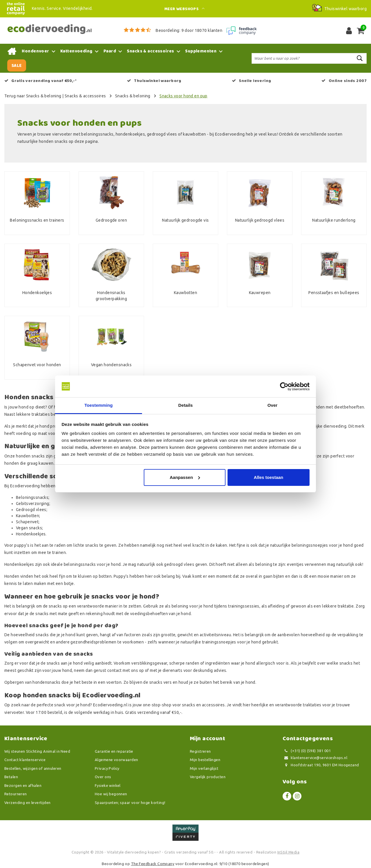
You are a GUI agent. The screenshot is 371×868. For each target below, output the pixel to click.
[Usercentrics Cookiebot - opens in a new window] (284, 386)
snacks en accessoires (203, 705)
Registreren (200, 751)
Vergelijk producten (208, 777)
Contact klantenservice (25, 760)
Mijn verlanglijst (204, 768)
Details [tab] (185, 405)
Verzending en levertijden (28, 803)
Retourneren (16, 794)
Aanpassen (185, 477)
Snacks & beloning (133, 96)
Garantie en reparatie (114, 751)
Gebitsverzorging (33, 504)
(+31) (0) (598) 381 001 (307, 751)
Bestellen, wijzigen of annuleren (33, 768)
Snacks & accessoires (85, 96)
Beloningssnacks (32, 497)
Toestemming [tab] (99, 405)
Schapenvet (27, 522)
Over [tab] (273, 405)
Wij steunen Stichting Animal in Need (37, 751)
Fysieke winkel (108, 785)
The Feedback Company (153, 864)
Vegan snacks (29, 528)
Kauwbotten (28, 516)
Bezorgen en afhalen (23, 785)
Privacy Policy (107, 768)
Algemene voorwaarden (116, 760)
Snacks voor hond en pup (183, 96)
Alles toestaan (269, 477)
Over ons (103, 777)
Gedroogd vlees (31, 510)
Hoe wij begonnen (111, 794)
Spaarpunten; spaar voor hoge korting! (130, 803)
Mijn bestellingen (205, 760)
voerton (114, 682)
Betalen (11, 777)
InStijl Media (288, 852)
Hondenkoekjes (31, 534)
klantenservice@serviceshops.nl (315, 758)
